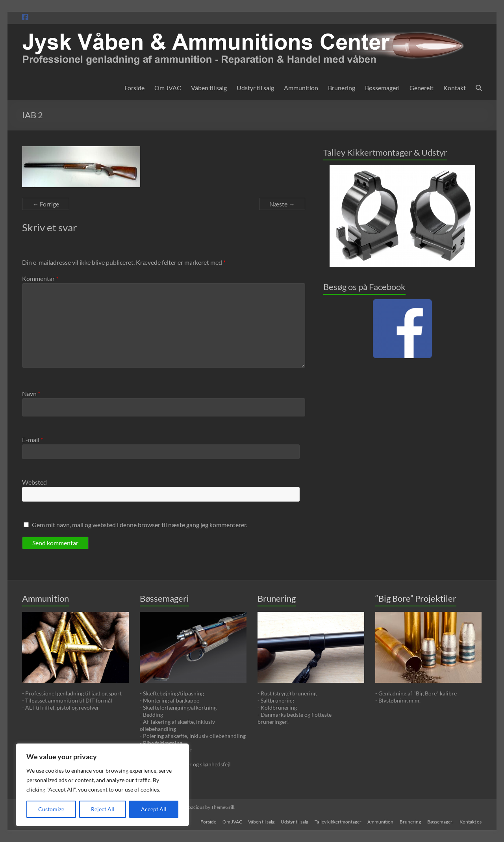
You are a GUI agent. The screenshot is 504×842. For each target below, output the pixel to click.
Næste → (282, 204)
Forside (134, 88)
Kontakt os (471, 821)
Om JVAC (168, 88)
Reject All (103, 809)
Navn (31, 393)
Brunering (342, 88)
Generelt (422, 88)
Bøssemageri (382, 88)
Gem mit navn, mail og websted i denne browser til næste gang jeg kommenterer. (140, 525)
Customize (51, 809)
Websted (34, 482)
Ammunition (301, 88)
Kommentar (40, 278)
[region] (102, 785)
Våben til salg (209, 88)
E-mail (32, 440)
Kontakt (455, 88)
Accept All (154, 809)
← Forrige (46, 204)
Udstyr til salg (255, 88)
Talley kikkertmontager (338, 821)
